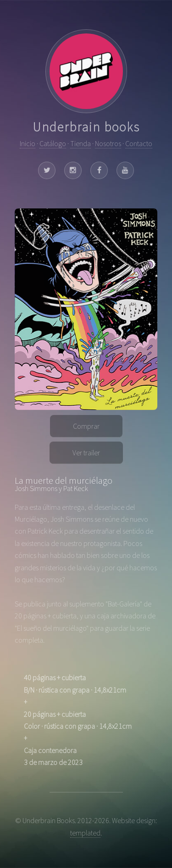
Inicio (28, 143)
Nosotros (108, 143)
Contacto (139, 143)
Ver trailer (86, 453)
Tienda (80, 143)
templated (85, 833)
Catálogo (53, 143)
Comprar (86, 426)
